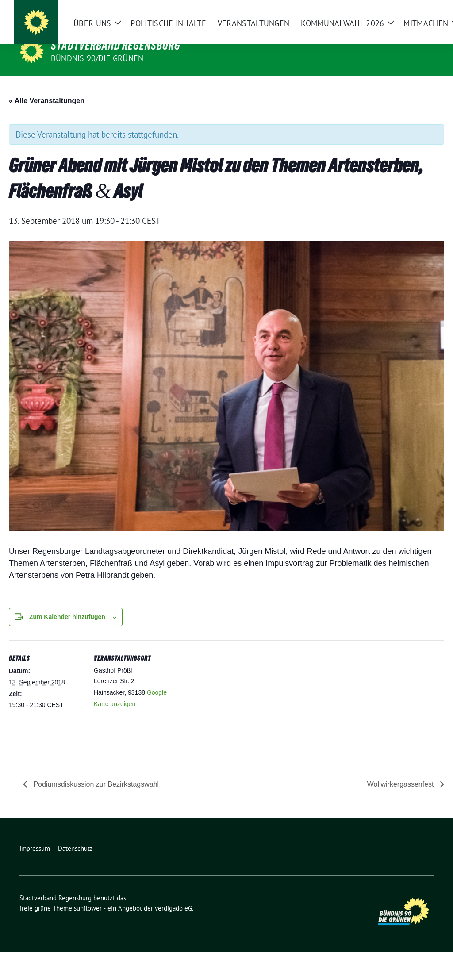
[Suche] (405, 13)
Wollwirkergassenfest (401, 813)
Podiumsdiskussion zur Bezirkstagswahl (95, 813)
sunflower (88, 936)
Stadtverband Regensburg (116, 46)
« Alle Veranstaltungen (47, 129)
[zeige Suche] (418, 13)
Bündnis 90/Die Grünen (97, 58)
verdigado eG (173, 936)
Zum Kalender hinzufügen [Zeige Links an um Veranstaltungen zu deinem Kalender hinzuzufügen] (67, 645)
